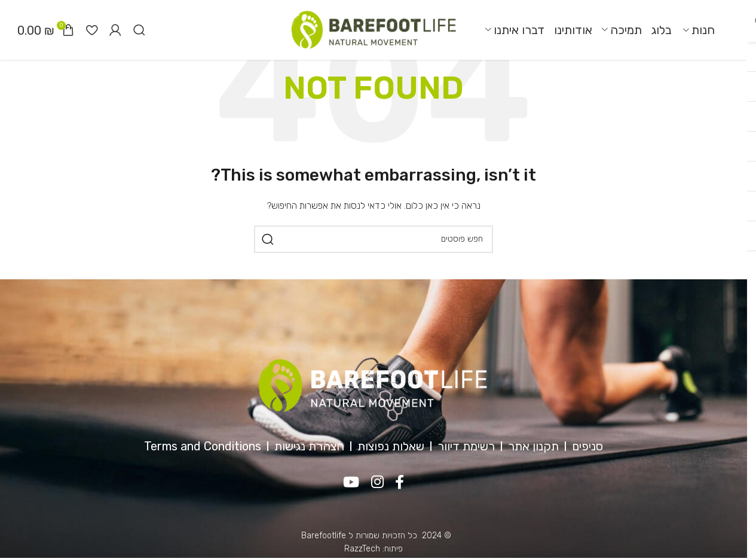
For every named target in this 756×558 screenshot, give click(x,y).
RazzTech (362, 549)
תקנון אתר (533, 446)
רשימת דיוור (466, 446)
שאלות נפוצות (391, 446)
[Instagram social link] (377, 483)
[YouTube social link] (351, 483)
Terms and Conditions (203, 446)
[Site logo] (374, 30)
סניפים (587, 446)
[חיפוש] (139, 30)
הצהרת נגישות (309, 446)
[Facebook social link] (400, 483)
